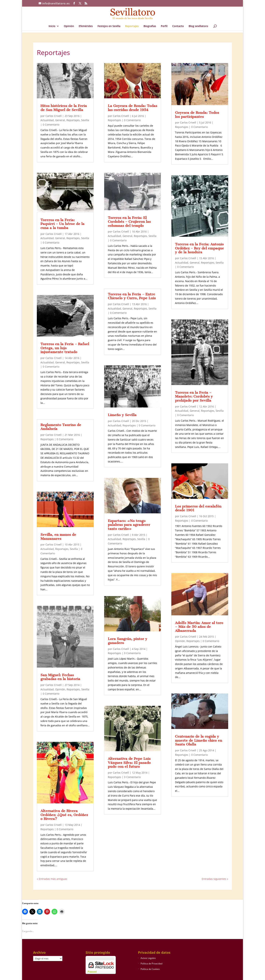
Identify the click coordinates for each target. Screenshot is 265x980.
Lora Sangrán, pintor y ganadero (128, 641)
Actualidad (47, 120)
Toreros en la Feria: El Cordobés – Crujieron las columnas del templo (129, 222)
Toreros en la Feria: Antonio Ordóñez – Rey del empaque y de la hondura (199, 248)
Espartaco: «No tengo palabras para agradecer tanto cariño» (129, 525)
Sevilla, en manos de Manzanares (58, 537)
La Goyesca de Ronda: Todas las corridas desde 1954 (132, 108)
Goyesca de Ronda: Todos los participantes (197, 115)
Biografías (150, 26)
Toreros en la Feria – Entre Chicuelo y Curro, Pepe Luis (132, 296)
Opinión (69, 26)
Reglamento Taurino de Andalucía (61, 427)
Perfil (164, 26)
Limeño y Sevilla (122, 415)
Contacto (178, 26)
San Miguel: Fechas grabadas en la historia (60, 677)
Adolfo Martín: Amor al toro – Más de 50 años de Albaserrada (199, 627)
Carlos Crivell (54, 116)
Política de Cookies (150, 969)
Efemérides (86, 26)
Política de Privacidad (151, 964)
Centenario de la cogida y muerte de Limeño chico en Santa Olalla (199, 740)
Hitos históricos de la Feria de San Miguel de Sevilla (64, 108)
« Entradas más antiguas (52, 879)
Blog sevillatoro (198, 26)
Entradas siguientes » (215, 879)
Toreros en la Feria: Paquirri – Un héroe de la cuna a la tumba (62, 224)
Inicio (52, 26)
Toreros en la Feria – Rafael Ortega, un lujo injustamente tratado (65, 348)
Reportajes (132, 26)
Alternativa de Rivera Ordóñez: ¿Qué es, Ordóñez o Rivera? (64, 815)
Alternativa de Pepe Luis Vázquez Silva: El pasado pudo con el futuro (129, 763)
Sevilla (85, 120)
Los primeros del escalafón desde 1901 (198, 508)
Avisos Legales (148, 958)
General (60, 120)
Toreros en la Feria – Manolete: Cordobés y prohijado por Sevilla (194, 396)
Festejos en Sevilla (109, 26)
